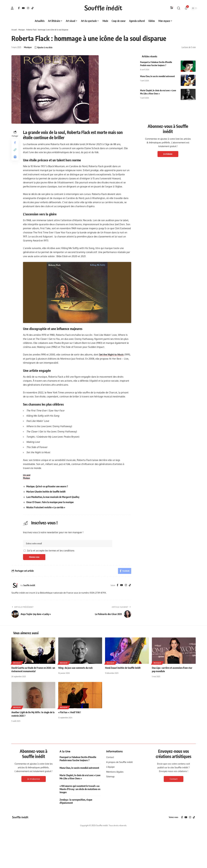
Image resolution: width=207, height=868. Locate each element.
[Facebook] (19, 8)
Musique (22, 30)
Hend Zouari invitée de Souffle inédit (123, 751)
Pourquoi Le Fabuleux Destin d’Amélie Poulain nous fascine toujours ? (78, 842)
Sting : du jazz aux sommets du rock (75, 751)
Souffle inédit (29, 668)
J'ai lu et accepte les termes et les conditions (51, 634)
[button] (12, 8)
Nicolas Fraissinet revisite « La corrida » (46, 590)
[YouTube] (23, 8)
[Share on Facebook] (15, 143)
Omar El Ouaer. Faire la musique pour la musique (50, 585)
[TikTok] (33, 8)
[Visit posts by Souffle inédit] (15, 668)
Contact (174, 862)
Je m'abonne (168, 154)
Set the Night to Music (111, 438)
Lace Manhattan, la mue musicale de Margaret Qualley (53, 580)
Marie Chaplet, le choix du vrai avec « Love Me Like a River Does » (80, 860)
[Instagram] (28, 8)
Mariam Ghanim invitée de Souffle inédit (46, 575)
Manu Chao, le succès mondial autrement (157, 76)
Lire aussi (27, 558)
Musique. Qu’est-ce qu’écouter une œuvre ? (47, 569)
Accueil (14, 30)
